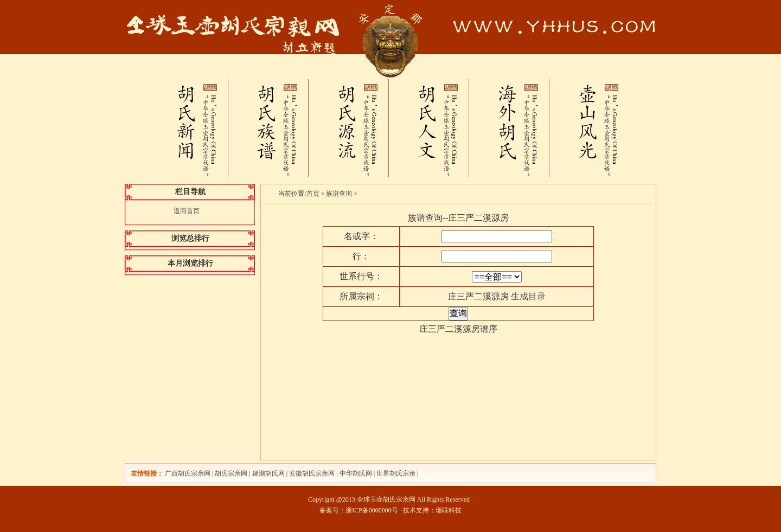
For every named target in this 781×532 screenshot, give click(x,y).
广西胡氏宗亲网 (188, 473)
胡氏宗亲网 (231, 473)
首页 (313, 194)
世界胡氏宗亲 (396, 473)
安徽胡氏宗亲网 (312, 473)
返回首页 (187, 211)
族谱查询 (339, 194)
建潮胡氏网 (269, 473)
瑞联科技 (449, 510)
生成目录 (528, 296)
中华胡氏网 (356, 473)
